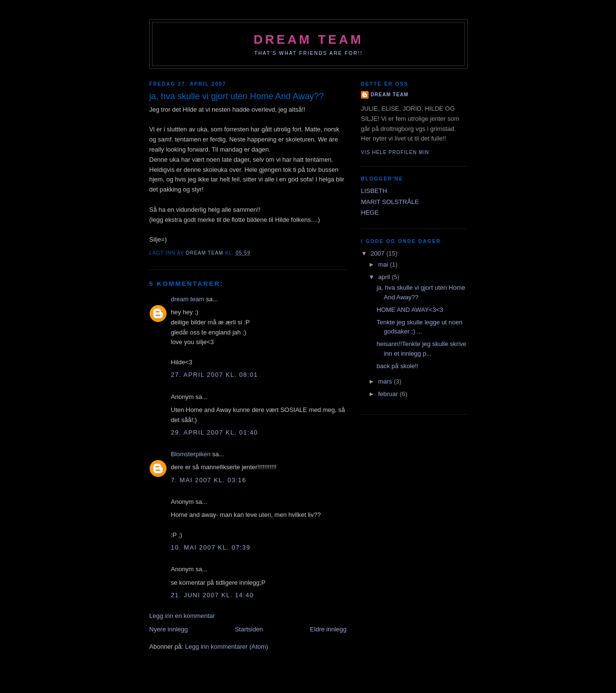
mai (384, 264)
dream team (308, 39)
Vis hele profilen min (395, 152)
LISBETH (374, 191)
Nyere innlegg (168, 629)
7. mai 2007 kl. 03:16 (209, 480)
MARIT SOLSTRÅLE (390, 202)
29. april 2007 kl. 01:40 (214, 432)
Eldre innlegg (328, 629)
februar (389, 394)
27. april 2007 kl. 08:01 (214, 375)
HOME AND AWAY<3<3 (410, 310)
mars (386, 381)
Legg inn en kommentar (182, 616)
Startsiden (249, 629)
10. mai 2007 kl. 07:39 (211, 547)
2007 (379, 253)
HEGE (370, 212)
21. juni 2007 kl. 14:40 (212, 595)
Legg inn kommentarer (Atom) (226, 647)
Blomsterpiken (191, 454)
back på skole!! (397, 366)
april (385, 277)
